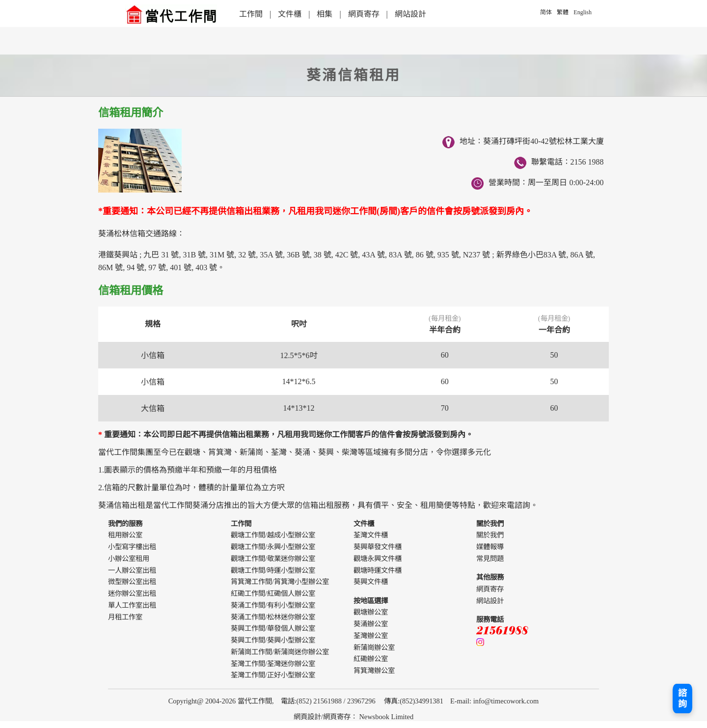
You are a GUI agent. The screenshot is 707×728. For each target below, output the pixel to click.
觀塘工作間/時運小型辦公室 (273, 570)
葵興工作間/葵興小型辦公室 (273, 640)
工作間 (251, 14)
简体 (546, 12)
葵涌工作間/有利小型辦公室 (273, 605)
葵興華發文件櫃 (378, 547)
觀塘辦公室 (371, 612)
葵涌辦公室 (371, 624)
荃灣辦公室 (371, 636)
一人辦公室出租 (132, 570)
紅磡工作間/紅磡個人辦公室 (273, 593)
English (583, 12)
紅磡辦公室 (371, 659)
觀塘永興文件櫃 (378, 559)
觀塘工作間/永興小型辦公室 (273, 547)
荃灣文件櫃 (371, 535)
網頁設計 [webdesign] (307, 717)
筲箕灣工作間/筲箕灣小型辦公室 (280, 582)
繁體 (563, 12)
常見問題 (490, 559)
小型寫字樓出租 (132, 547)
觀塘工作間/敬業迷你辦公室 (273, 559)
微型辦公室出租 (132, 582)
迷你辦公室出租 (132, 593)
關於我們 (490, 535)
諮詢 (682, 699)
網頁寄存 (364, 14)
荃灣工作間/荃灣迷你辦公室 (273, 664)
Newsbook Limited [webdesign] (386, 717)
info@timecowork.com (506, 701)
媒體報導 (490, 547)
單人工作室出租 (132, 605)
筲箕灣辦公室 (374, 671)
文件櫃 (290, 14)
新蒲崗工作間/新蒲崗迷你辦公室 (280, 652)
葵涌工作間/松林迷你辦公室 (273, 617)
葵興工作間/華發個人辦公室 (273, 628)
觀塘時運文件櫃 (378, 570)
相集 (325, 14)
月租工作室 (125, 617)
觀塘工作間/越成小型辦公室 (273, 535)
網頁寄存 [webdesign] (337, 717)
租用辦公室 (125, 535)
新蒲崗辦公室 (374, 647)
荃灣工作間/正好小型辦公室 (273, 675)
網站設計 (410, 14)
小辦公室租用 (129, 559)
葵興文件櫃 (371, 582)
